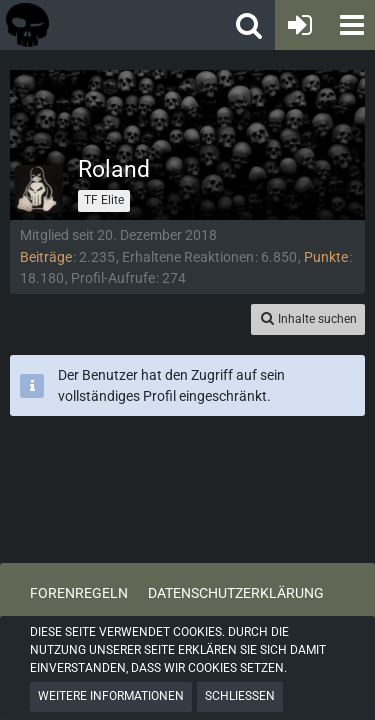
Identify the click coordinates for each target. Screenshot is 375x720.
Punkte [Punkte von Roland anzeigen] (326, 257)
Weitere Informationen (111, 696)
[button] (350, 25)
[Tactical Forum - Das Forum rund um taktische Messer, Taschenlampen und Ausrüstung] (89, 25)
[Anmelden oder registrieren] (300, 25)
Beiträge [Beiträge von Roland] (46, 257)
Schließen (240, 696)
